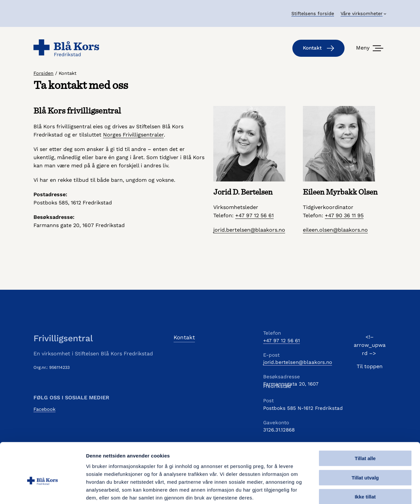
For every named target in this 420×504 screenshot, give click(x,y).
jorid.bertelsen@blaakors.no (249, 230)
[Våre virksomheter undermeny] (364, 13)
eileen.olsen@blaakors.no (335, 230)
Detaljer (349, 491)
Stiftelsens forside (313, 13)
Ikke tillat (365, 462)
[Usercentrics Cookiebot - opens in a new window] (42, 491)
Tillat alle (365, 424)
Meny (363, 48)
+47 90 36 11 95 (344, 215)
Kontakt (318, 48)
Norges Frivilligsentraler (133, 135)
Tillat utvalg (365, 443)
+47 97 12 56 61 (254, 215)
